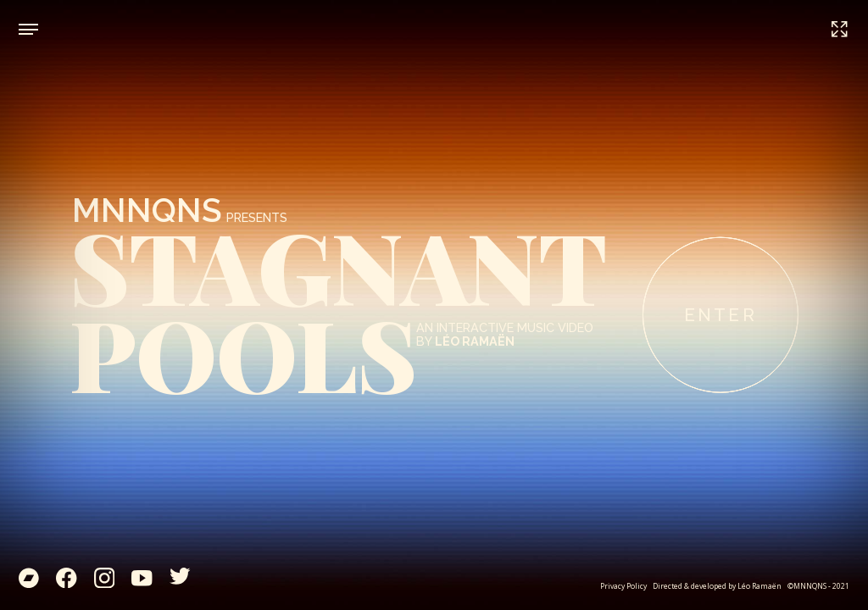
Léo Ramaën (759, 586)
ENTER (720, 315)
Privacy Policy (623, 586)
